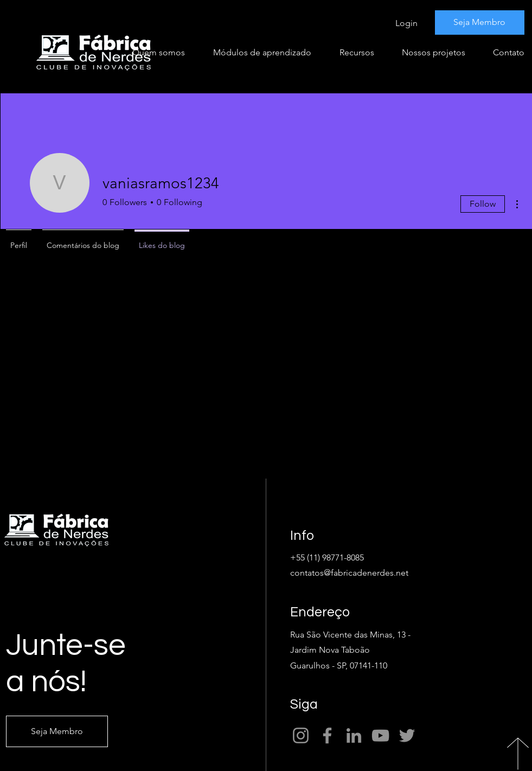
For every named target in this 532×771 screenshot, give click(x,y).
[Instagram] (301, 735)
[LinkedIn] (354, 735)
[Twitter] (407, 735)
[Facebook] (327, 735)
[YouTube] (380, 735)
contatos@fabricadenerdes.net (349, 573)
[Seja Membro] (480, 23)
